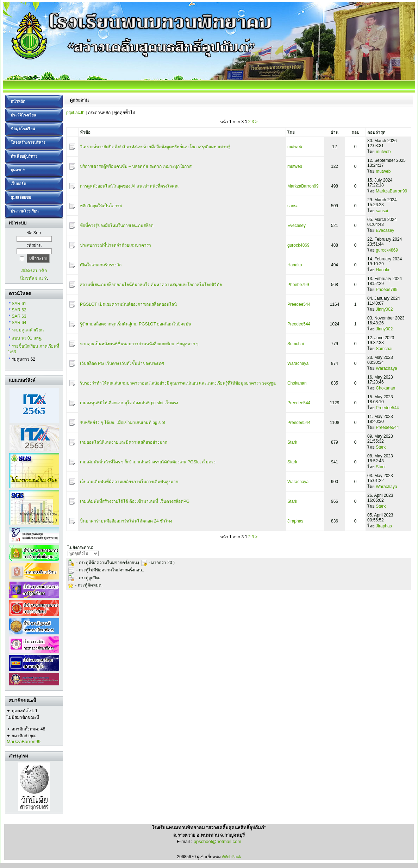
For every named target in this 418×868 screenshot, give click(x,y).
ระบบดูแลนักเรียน (28, 330)
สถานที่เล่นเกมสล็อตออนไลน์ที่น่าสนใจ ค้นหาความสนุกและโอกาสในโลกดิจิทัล (151, 285)
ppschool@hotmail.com (217, 841)
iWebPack (232, 857)
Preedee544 (299, 304)
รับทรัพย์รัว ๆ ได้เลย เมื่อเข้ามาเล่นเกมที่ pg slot (123, 423)
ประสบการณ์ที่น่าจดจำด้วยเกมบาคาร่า (116, 245)
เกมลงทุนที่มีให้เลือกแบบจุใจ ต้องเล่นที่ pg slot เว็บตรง (129, 403)
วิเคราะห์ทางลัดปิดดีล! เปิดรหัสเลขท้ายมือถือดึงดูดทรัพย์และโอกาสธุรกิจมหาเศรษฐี (155, 147)
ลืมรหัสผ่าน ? (33, 278)
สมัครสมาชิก (34, 271)
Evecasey (297, 226)
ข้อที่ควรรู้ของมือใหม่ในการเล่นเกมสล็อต (117, 226)
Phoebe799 (298, 285)
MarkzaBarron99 (24, 742)
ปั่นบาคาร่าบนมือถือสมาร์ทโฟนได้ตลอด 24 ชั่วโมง (126, 521)
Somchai (296, 344)
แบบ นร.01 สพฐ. (27, 338)
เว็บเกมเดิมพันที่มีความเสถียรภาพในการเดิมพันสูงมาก (129, 482)
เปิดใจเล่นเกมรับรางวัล (101, 265)
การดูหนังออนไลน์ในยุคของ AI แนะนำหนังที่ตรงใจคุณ (129, 186)
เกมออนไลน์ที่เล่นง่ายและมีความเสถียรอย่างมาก (124, 442)
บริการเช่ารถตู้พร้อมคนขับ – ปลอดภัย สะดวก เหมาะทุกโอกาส (136, 166)
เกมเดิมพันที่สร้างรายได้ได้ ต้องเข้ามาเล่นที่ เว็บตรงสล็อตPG (135, 501)
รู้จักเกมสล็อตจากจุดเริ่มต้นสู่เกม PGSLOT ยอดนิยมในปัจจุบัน (136, 324)
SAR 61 (19, 304)
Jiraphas (295, 521)
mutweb (295, 147)
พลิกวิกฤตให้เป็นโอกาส (101, 206)
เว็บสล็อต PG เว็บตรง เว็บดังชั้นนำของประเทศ (122, 363)
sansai (294, 206)
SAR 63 (19, 316)
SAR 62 (19, 310)
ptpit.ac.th (75, 113)
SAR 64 (19, 323)
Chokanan (297, 383)
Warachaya (298, 363)
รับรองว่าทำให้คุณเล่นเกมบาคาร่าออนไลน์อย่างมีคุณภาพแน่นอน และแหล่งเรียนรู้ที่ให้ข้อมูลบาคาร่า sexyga (178, 383)
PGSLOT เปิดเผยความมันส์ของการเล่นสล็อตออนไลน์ (128, 304)
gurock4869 (298, 245)
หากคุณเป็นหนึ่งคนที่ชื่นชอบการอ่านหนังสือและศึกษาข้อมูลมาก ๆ (139, 344)
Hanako (295, 265)
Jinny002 (384, 309)
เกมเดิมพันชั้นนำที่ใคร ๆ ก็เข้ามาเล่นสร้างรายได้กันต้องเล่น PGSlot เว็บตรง (148, 462)
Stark (292, 442)
